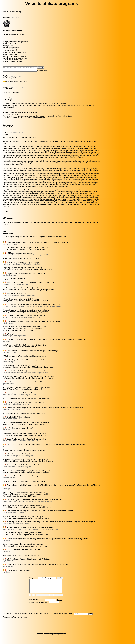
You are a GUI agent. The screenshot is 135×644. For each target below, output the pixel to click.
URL (51, 599)
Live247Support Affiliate (11, 93)
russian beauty (41, 185)
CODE (47, 599)
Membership (60, 637)
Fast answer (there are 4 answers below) (22, 69)
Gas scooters (7, 128)
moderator (6, 17)
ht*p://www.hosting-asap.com (16, 83)
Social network (37, 638)
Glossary (51, 637)
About (65, 637)
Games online (40, 637)
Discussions (49, 638)
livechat (5, 88)
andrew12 (6, 99)
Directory (67, 638)
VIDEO (61, 599)
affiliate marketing (15, 12)
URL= (56, 599)
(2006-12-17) (16, 17)
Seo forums (55, 638)
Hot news (44, 638)
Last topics (46, 637)
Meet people (61, 638)
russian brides (66, 193)
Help (55, 637)
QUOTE (41, 599)
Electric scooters (8, 126)
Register (60, 603)
